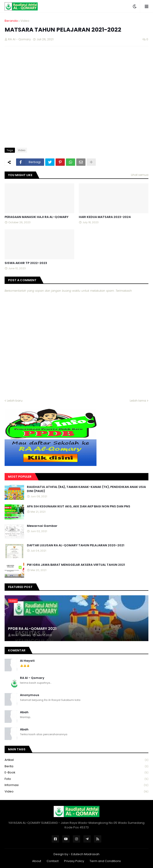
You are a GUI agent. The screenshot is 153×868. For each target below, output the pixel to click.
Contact (53, 861)
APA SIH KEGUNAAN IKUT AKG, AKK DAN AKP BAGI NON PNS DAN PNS (79, 506)
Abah (24, 712)
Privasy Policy (74, 861)
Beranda (11, 21)
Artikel (76, 760)
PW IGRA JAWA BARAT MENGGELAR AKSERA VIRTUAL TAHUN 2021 (76, 565)
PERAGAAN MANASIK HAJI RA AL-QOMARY (37, 217)
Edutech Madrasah (85, 854)
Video (25, 21)
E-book (76, 773)
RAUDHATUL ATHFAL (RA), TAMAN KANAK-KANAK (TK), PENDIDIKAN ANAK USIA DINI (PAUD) (86, 489)
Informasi (76, 785)
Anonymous (30, 695)
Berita (76, 766)
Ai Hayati (27, 661)
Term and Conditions (105, 861)
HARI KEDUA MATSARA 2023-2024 (105, 217)
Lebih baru (15, 401)
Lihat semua (140, 175)
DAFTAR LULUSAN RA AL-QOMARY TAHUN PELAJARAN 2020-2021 (76, 545)
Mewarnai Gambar (42, 526)
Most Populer (20, 477)
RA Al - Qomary (32, 678)
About (37, 861)
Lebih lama (138, 401)
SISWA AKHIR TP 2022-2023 (26, 263)
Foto (76, 779)
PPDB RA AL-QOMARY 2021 (32, 629)
